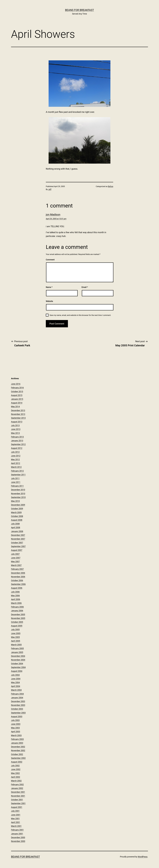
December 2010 (18, 490)
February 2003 (17, 739)
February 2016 (17, 388)
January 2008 (17, 531)
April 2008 (16, 527)
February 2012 (17, 471)
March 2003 (16, 735)
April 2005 (16, 641)
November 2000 (18, 841)
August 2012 (17, 448)
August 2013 (17, 422)
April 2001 (16, 822)
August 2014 (17, 403)
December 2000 (18, 837)
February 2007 (17, 569)
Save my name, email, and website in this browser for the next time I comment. (80, 315)
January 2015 (17, 399)
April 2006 (16, 599)
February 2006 (17, 607)
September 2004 (18, 667)
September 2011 (18, 475)
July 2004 (15, 675)
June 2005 (16, 633)
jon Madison (53, 215)
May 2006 (15, 596)
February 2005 (17, 648)
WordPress (143, 857)
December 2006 (18, 573)
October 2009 (17, 509)
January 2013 (17, 441)
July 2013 (15, 425)
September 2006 (18, 584)
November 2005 (18, 618)
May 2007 (15, 562)
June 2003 (16, 724)
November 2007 (18, 539)
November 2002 (18, 750)
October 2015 (17, 391)
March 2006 (16, 603)
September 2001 (18, 803)
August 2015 (17, 395)
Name (49, 287)
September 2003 (18, 713)
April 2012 (16, 463)
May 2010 (15, 501)
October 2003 (17, 709)
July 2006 (15, 592)
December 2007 (18, 535)
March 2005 (16, 645)
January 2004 (17, 698)
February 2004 (17, 694)
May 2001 (15, 819)
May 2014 (15, 407)
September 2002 (18, 758)
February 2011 (17, 486)
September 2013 (18, 418)
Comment (50, 260)
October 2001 (17, 800)
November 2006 (18, 577)
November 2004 (18, 660)
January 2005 (17, 652)
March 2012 (16, 467)
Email (85, 287)
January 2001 (17, 834)
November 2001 (18, 796)
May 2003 (15, 728)
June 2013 (16, 429)
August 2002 (17, 762)
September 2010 (18, 497)
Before (111, 186)
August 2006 (17, 588)
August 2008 (17, 520)
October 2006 (17, 580)
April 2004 (16, 686)
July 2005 (15, 629)
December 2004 (18, 656)
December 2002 (18, 747)
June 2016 (16, 384)
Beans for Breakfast (79, 10)
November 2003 (18, 705)
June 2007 (16, 558)
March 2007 (16, 565)
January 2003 (17, 743)
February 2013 (17, 437)
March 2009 (16, 512)
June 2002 (16, 769)
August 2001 (17, 807)
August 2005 (17, 626)
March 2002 (16, 781)
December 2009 (18, 505)
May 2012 (15, 459)
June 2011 (16, 482)
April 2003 (16, 732)
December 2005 (18, 614)
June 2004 (16, 679)
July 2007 (15, 554)
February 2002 (17, 784)
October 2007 (17, 543)
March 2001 (16, 826)
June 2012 (16, 456)
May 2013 (15, 433)
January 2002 (17, 788)
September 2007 (18, 546)
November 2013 (18, 414)
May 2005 (15, 637)
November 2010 (18, 494)
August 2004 (17, 671)
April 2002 (16, 777)
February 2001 (17, 830)
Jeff (50, 189)
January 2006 (17, 611)
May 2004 (15, 682)
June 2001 (16, 815)
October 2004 (17, 664)
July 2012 (15, 452)
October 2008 (17, 516)
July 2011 (15, 478)
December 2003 (18, 701)
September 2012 (18, 444)
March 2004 (16, 690)
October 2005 (17, 622)
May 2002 (15, 773)
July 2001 (15, 811)
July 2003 (15, 720)
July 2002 (15, 766)
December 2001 (18, 792)
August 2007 (17, 550)
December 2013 (18, 410)
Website (49, 301)
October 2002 (17, 754)
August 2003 (17, 716)
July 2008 (15, 524)
